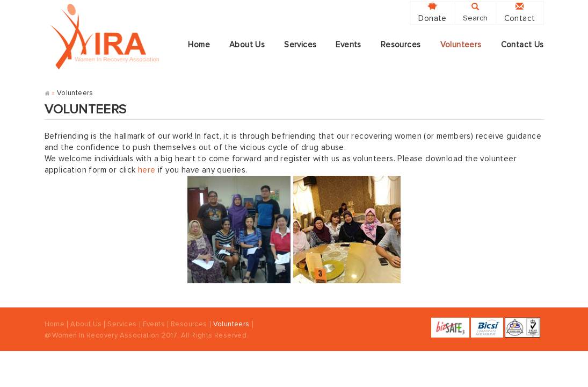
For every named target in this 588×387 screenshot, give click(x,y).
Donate (432, 13)
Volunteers (461, 45)
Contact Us (522, 45)
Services (300, 45)
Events (348, 45)
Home (199, 45)
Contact (520, 13)
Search (475, 12)
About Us (247, 45)
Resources (401, 45)
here (147, 170)
